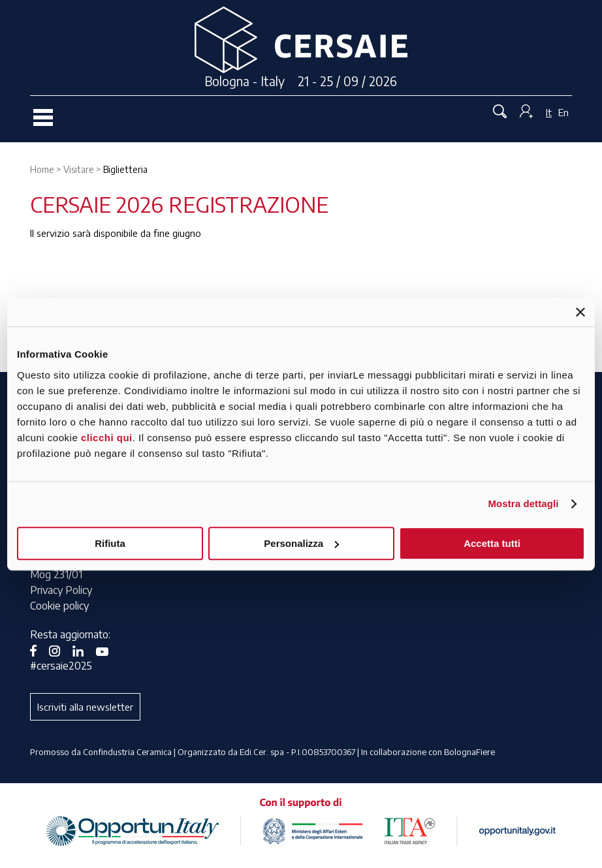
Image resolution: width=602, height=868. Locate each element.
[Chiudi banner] (580, 312)
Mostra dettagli (523, 504)
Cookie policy (59, 606)
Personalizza (301, 543)
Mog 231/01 (56, 574)
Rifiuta (110, 543)
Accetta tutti (492, 543)
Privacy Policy (61, 590)
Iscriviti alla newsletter (85, 707)
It (549, 112)
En (563, 112)
